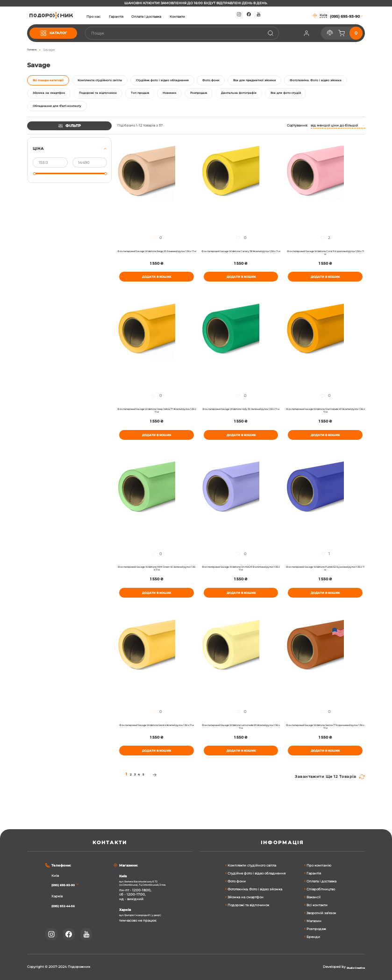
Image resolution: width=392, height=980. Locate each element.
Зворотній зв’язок (321, 913)
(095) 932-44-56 (67, 906)
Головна (34, 50)
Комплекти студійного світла (252, 865)
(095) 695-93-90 (66, 885)
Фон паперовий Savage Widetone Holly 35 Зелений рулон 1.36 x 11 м (241, 427)
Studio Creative (352, 967)
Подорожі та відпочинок (248, 905)
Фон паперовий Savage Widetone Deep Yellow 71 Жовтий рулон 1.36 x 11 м (157, 427)
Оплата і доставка (163, 17)
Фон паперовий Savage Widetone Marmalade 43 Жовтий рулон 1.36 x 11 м (325, 427)
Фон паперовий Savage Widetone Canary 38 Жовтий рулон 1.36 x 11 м (241, 264)
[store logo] (59, 15)
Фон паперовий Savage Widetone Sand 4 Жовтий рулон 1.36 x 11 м (157, 754)
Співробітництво (321, 889)
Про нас (110, 17)
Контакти (194, 17)
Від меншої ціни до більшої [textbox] (334, 136)
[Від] (50, 173)
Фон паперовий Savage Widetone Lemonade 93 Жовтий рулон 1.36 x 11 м (241, 754)
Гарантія (132, 17)
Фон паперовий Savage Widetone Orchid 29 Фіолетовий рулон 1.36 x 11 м (241, 591)
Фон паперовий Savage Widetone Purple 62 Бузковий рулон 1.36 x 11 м (325, 591)
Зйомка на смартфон (246, 897)
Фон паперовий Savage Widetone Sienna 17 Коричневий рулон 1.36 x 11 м (325, 754)
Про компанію (319, 865)
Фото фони (237, 881)
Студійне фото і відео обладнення (257, 873)
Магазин (314, 921)
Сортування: (297, 136)
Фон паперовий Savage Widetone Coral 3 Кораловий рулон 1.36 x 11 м (325, 264)
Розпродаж (316, 929)
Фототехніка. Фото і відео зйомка (255, 889)
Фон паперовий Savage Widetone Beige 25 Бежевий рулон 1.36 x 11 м (157, 264)
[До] (90, 173)
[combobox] (190, 33)
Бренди (313, 937)
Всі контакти (317, 905)
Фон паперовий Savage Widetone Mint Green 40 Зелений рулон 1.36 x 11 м (157, 591)
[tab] (69, 171)
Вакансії (314, 897)
